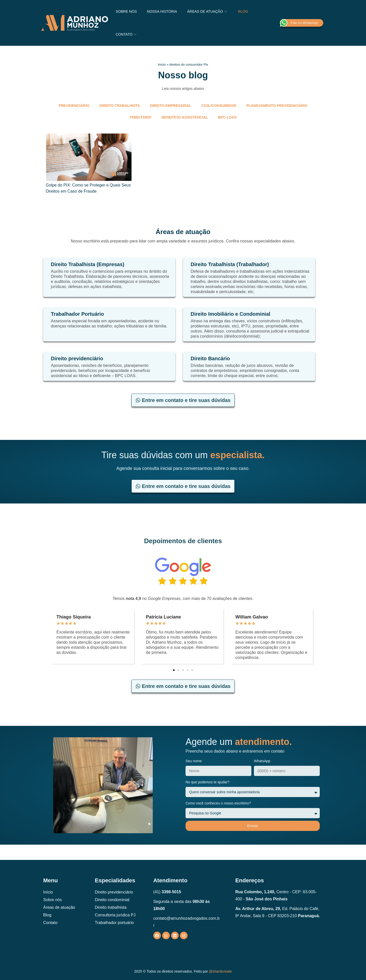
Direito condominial (112, 900)
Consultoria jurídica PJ (115, 915)
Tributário (140, 117)
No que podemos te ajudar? (208, 782)
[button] (174, 670)
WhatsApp (262, 761)
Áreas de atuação (59, 907)
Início (162, 64)
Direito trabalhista (120, 106)
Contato (50, 923)
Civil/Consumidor (219, 106)
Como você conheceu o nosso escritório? (218, 803)
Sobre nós (52, 900)
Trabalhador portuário (114, 923)
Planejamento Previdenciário (277, 106)
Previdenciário (74, 106)
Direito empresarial (171, 106)
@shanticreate (220, 971)
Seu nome (194, 761)
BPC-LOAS (227, 117)
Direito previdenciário (114, 892)
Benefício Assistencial (185, 117)
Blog (47, 915)
